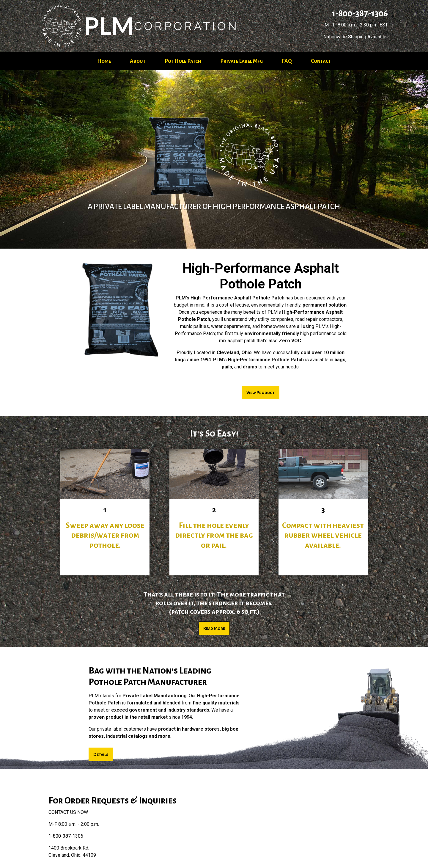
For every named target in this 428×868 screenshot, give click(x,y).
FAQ (287, 61)
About (138, 61)
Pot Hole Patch (183, 61)
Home (104, 61)
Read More (214, 628)
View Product (261, 393)
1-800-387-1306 (359, 13)
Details (101, 754)
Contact (321, 61)
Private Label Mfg (241, 61)
